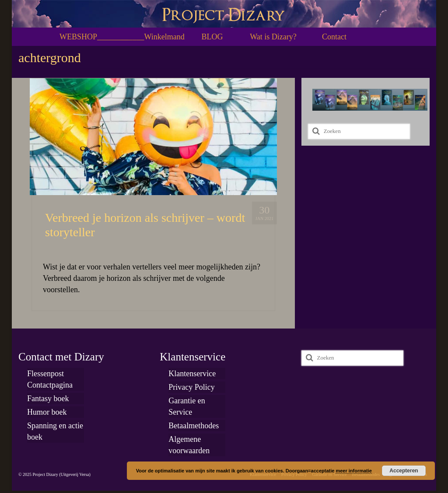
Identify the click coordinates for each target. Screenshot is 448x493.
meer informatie (354, 471)
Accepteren (404, 471)
